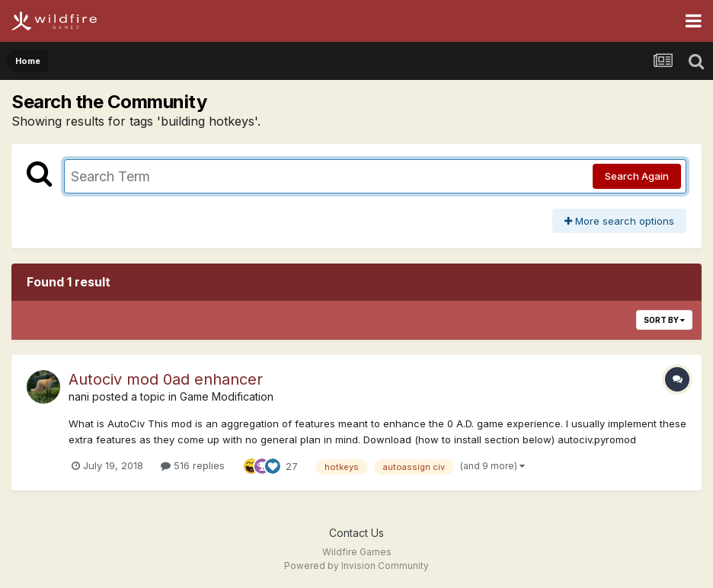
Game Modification (227, 396)
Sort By (664, 320)
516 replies (193, 465)
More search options (619, 221)
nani (79, 396)
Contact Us (356, 533)
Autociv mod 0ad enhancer (166, 379)
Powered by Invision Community (356, 566)
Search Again (637, 176)
